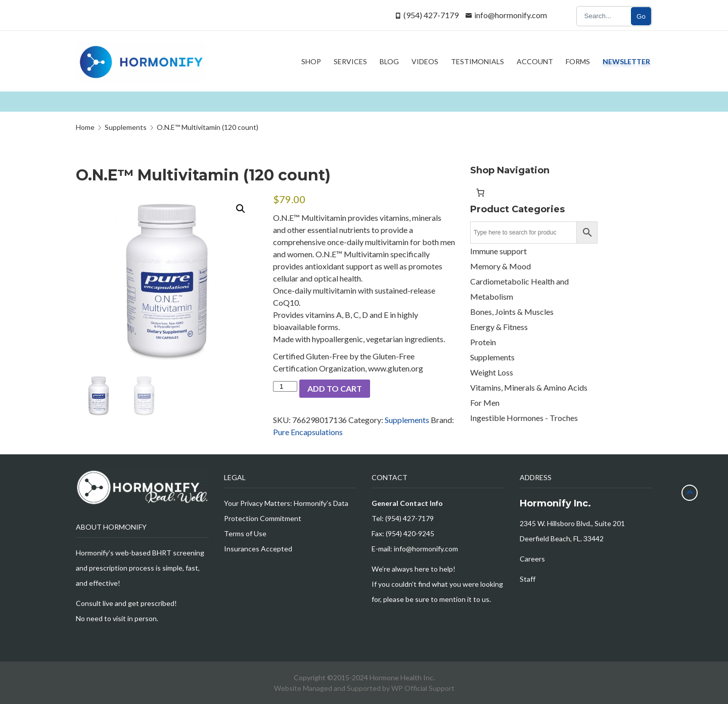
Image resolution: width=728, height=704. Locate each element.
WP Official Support (423, 688)
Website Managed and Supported (328, 688)
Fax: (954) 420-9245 (403, 533)
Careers (532, 559)
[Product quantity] (285, 386)
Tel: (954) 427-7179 (403, 518)
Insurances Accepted (258, 549)
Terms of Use (245, 533)
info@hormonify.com (511, 15)
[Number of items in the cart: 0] (480, 193)
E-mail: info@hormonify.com (415, 549)
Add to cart (335, 388)
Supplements (407, 420)
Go (641, 16)
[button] (241, 209)
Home (85, 127)
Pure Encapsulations (308, 432)
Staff (528, 579)
